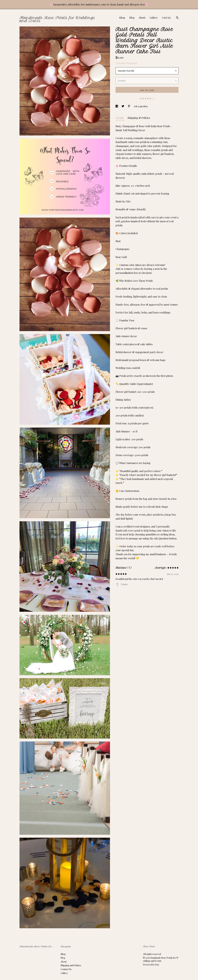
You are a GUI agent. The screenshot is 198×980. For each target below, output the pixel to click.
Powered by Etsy (151, 965)
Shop (122, 18)
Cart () (166, 18)
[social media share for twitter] (123, 106)
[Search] (177, 18)
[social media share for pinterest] (129, 106)
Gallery (154, 18)
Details (120, 118)
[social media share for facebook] (117, 106)
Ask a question (141, 106)
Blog (132, 18)
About (142, 18)
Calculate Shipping (126, 63)
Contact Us (66, 969)
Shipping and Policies (71, 965)
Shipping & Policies (139, 118)
